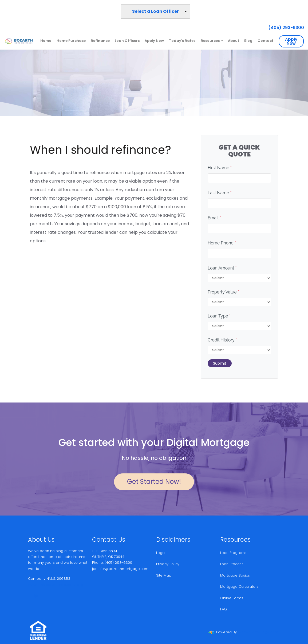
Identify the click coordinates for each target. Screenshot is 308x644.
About (234, 41)
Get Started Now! (154, 482)
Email (214, 218)
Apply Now (154, 41)
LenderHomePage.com (258, 632)
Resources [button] (211, 41)
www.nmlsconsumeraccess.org (56, 585)
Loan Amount (222, 268)
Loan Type (219, 316)
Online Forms (232, 598)
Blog (248, 41)
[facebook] (30, 596)
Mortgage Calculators (239, 587)
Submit (220, 363)
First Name (220, 168)
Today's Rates (182, 41)
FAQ (224, 609)
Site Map (164, 575)
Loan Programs (233, 553)
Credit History (222, 340)
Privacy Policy (168, 564)
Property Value (223, 292)
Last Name (220, 193)
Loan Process (232, 564)
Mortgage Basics (235, 575)
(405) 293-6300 (284, 28)
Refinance (100, 41)
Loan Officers (127, 41)
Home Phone (222, 243)
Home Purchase (71, 41)
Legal (161, 553)
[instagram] (36, 596)
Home (46, 41)
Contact (265, 41)
